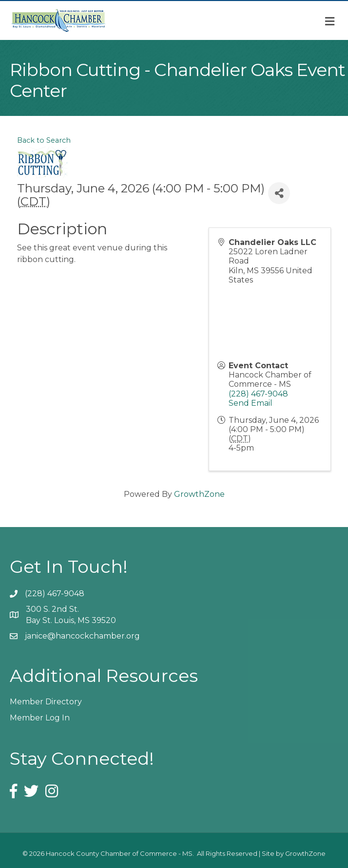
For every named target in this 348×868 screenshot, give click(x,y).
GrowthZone (199, 494)
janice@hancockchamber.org (82, 636)
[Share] (279, 193)
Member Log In (40, 718)
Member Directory (46, 702)
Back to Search (44, 140)
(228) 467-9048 (258, 394)
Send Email (251, 403)
